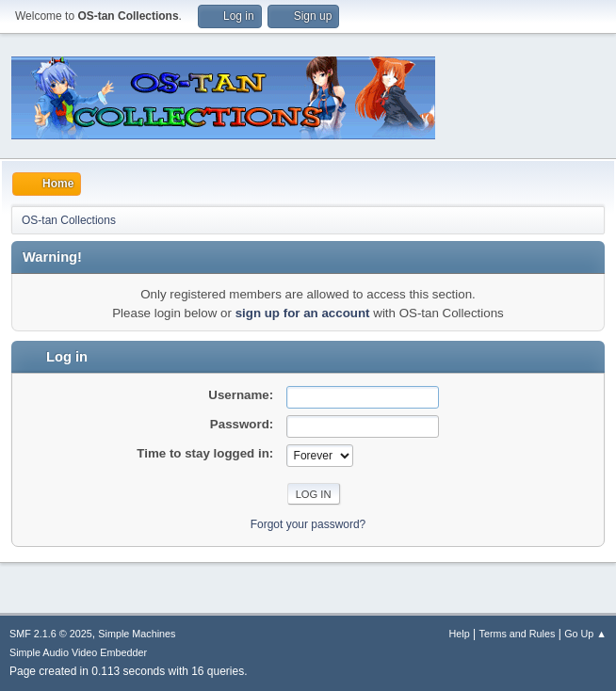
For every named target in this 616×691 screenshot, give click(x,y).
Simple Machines (137, 634)
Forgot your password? (308, 524)
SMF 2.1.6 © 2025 (51, 634)
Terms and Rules (518, 634)
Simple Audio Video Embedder (78, 652)
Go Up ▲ (585, 634)
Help (460, 634)
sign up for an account (303, 313)
